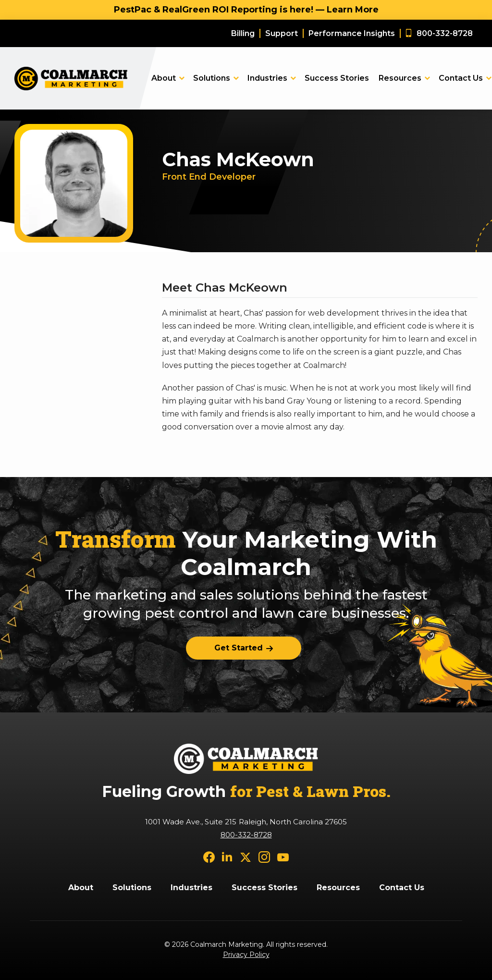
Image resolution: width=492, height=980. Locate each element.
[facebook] (209, 856)
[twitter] (246, 856)
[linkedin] (227, 856)
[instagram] (264, 856)
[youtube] (283, 856)
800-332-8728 (246, 835)
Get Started (239, 648)
